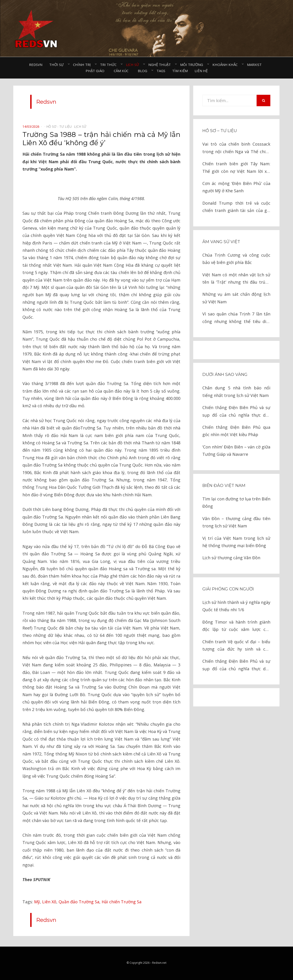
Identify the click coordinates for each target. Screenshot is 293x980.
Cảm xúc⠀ (122, 71)
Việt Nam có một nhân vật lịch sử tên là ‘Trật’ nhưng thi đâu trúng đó (236, 279)
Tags (161, 71)
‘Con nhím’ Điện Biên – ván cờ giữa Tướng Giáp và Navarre (236, 451)
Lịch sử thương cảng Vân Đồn (231, 558)
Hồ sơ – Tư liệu (220, 131)
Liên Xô (49, 902)
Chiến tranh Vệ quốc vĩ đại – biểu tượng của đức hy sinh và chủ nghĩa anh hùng (236, 646)
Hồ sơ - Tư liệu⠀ (60, 126)
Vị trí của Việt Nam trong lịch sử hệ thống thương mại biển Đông (236, 542)
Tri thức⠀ (110, 65)
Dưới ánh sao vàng (225, 375)
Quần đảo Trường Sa (79, 902)
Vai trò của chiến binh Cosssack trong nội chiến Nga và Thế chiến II (236, 148)
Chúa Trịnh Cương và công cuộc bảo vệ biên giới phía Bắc (236, 259)
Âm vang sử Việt (221, 242)
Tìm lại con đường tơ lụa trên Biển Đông (236, 502)
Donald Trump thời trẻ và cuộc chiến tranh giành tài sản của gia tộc (236, 207)
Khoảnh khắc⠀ (226, 65)
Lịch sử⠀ (134, 65)
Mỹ (37, 902)
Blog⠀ (144, 71)
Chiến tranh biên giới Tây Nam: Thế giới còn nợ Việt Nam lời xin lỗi (236, 168)
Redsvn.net (159, 963)
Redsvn (36, 65)
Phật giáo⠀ (96, 71)
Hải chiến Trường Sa (122, 902)
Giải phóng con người (228, 589)
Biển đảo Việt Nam (224, 486)
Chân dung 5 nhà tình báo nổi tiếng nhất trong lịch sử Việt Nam (236, 391)
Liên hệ (201, 71)
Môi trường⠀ (193, 65)
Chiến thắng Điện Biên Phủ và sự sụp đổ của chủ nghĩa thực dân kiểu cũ (236, 412)
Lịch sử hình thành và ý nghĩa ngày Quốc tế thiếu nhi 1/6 (236, 606)
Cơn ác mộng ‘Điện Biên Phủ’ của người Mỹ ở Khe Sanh (236, 187)
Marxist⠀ (256, 65)
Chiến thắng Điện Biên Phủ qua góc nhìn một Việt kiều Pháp (236, 431)
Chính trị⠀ (83, 65)
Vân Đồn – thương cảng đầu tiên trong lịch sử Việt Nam (236, 522)
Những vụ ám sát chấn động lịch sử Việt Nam (236, 298)
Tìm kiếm (180, 71)
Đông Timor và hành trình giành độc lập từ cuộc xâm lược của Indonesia (236, 626)
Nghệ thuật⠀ (161, 65)
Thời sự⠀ (58, 65)
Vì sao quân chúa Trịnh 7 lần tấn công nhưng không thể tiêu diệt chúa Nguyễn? (236, 318)
